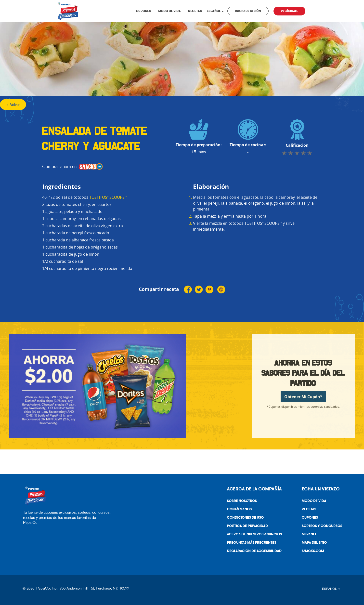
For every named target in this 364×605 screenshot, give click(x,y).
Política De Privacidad (246, 527)
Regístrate (289, 11)
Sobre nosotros (242, 501)
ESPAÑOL (215, 11)
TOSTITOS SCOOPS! (108, 197)
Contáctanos (237, 510)
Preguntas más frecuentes (252, 543)
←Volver (13, 105)
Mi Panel (309, 534)
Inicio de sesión (248, 11)
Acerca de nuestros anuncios (253, 535)
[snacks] (91, 167)
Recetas (195, 11)
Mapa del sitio (314, 543)
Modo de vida (169, 11)
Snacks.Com (311, 552)
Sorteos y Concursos (322, 526)
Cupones (143, 11)
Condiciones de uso (243, 519)
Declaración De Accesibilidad (252, 552)
